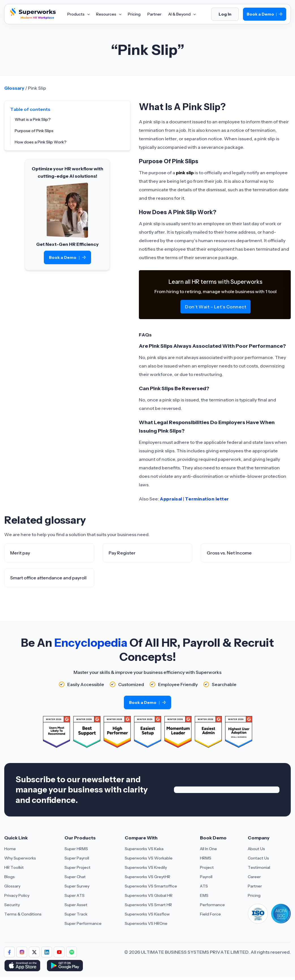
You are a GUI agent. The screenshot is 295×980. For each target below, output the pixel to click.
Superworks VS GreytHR (147, 877)
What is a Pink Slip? (33, 119)
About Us (256, 849)
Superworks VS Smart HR (148, 905)
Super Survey (77, 886)
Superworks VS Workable (149, 858)
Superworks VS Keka (144, 849)
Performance (212, 905)
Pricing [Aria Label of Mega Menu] (134, 14)
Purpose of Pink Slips (34, 131)
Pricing (254, 895)
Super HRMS (76, 849)
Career (254, 877)
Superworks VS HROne (146, 923)
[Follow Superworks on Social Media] (72, 952)
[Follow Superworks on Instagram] (22, 952)
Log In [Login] (225, 14)
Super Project (77, 867)
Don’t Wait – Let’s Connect (216, 307)
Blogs (9, 877)
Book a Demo (265, 14)
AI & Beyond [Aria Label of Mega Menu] (182, 14)
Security (12, 905)
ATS (204, 886)
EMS (204, 895)
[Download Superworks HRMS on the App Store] (23, 966)
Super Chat (75, 877)
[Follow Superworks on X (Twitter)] (34, 952)
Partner (255, 886)
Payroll (206, 877)
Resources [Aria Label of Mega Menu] (109, 14)
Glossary (14, 88)
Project (207, 867)
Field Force (210, 914)
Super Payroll (77, 858)
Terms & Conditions (23, 914)
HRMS (206, 858)
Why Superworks (20, 858)
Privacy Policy (17, 895)
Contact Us (258, 858)
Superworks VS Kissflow (147, 914)
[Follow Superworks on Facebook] (9, 952)
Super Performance (83, 923)
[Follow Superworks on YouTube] (59, 952)
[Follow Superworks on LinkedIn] (47, 952)
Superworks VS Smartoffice (151, 886)
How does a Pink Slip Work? (41, 142)
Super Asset (76, 905)
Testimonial (259, 867)
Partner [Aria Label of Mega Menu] (154, 14)
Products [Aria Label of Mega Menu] (78, 14)
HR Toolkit (14, 867)
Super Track (76, 914)
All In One (208, 849)
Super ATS (75, 895)
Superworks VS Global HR (149, 895)
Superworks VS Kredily (146, 867)
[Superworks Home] (32, 18)
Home (10, 849)
